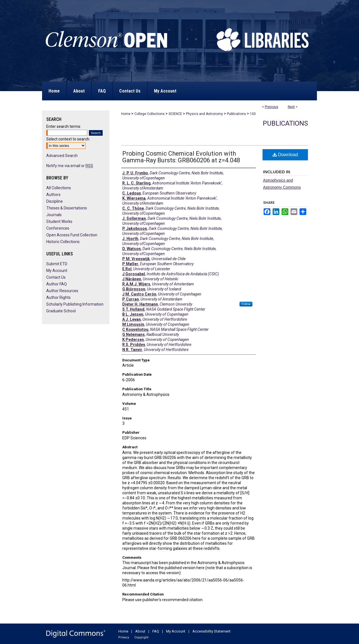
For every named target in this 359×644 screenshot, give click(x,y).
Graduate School (61, 311)
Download (285, 155)
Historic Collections (63, 242)
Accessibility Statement (211, 631)
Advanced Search (62, 156)
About (140, 631)
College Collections (149, 114)
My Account (57, 271)
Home (126, 114)
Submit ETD (57, 264)
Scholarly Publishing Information (75, 304)
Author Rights (58, 297)
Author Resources (62, 291)
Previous (271, 107)
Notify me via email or (70, 166)
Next (291, 107)
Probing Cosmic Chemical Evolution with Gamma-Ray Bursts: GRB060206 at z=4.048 (181, 157)
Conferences (58, 228)
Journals (54, 215)
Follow (246, 304)
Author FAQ (57, 284)
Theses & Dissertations (67, 208)
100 (253, 114)
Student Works (59, 221)
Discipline (55, 201)
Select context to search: (68, 139)
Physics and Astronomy (204, 114)
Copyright (141, 637)
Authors (53, 195)
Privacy (124, 637)
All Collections (59, 188)
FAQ (156, 631)
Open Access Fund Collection (72, 235)
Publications (236, 114)
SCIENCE (175, 114)
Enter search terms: (64, 126)
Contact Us (56, 277)
